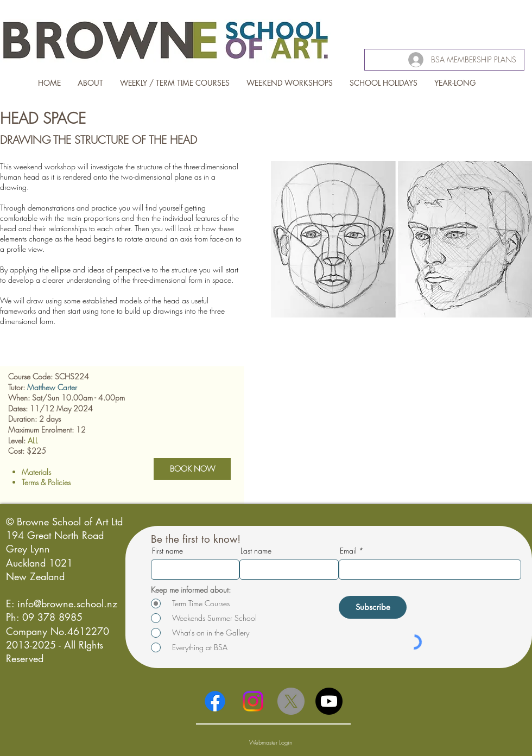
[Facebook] (215, 701)
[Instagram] (253, 701)
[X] (291, 701)
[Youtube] (329, 701)
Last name (256, 551)
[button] (401, 253)
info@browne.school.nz (67, 603)
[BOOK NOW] (192, 469)
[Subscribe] (373, 607)
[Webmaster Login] (271, 742)
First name (167, 551)
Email (348, 551)
